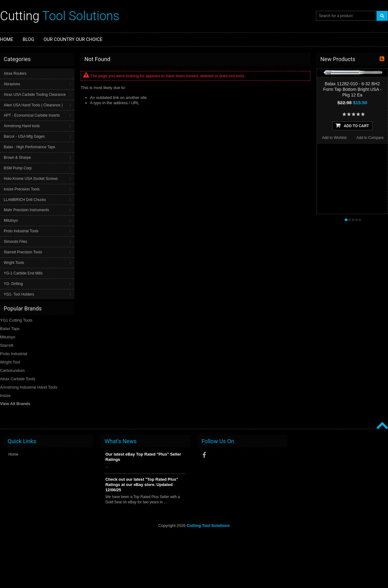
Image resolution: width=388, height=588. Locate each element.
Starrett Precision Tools (23, 252)
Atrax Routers (15, 73)
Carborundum (12, 370)
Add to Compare (370, 138)
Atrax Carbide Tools (18, 379)
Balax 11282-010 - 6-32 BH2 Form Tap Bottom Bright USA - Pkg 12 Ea (352, 89)
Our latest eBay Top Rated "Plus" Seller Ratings (143, 457)
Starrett (7, 345)
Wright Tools (14, 263)
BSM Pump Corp (18, 168)
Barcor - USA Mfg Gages (24, 136)
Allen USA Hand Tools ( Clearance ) (33, 105)
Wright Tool (10, 362)
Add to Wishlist (334, 138)
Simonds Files (15, 242)
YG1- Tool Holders (19, 294)
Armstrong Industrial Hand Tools (29, 387)
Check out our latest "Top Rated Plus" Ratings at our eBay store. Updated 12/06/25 (142, 485)
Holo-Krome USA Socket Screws (31, 179)
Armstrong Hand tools (22, 126)
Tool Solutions (60, 16)
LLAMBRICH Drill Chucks (25, 200)
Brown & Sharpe (17, 158)
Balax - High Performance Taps (29, 147)
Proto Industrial (14, 354)
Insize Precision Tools (22, 189)
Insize (5, 396)
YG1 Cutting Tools (16, 320)
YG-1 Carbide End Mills (23, 273)
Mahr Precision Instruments (26, 210)
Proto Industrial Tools (21, 231)
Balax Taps (10, 329)
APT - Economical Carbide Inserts (32, 115)
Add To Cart (352, 125)
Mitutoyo (11, 220)
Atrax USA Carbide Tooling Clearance (35, 95)
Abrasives (12, 84)
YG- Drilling (13, 284)
